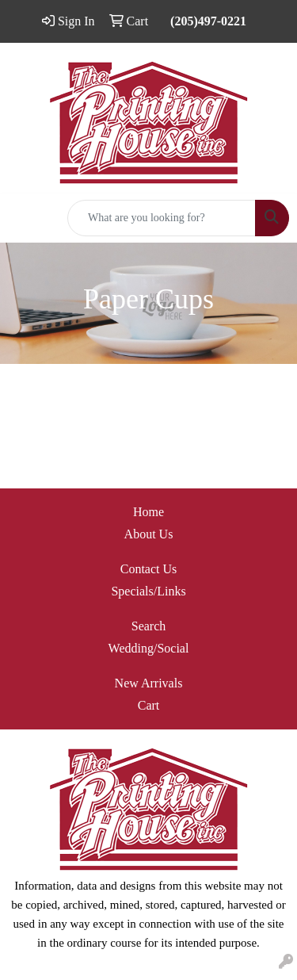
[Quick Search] (162, 218)
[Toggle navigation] (25, 218)
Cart (149, 705)
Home (148, 512)
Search (149, 626)
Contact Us (149, 569)
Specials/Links (148, 591)
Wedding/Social (149, 648)
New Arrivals (149, 683)
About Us (149, 534)
